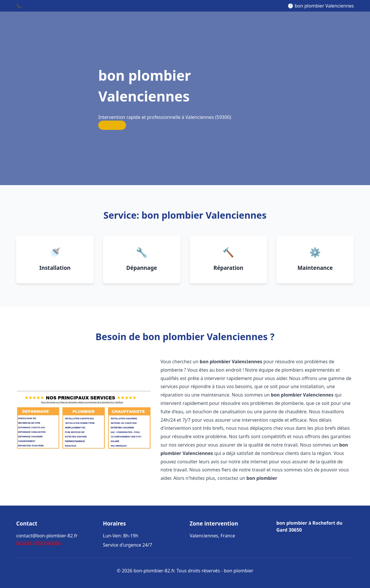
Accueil (24, 543)
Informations (47, 543)
